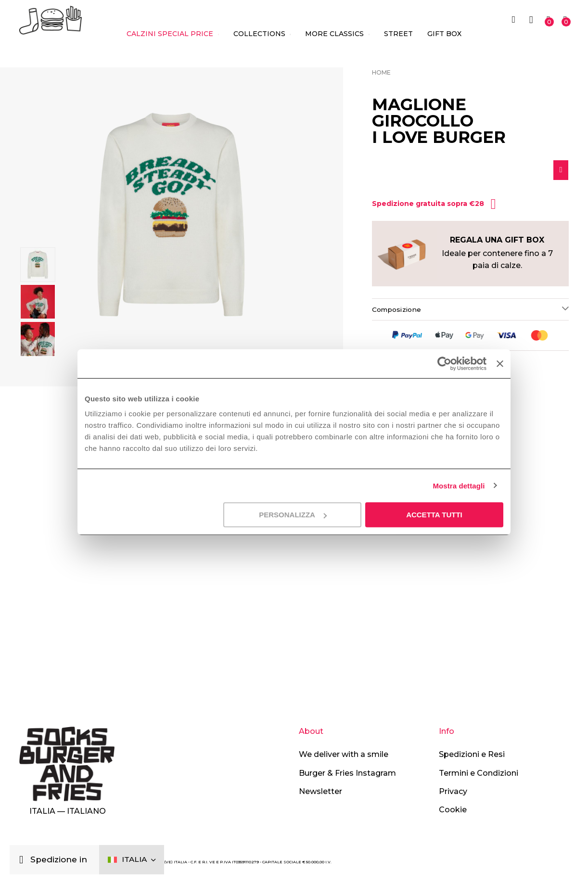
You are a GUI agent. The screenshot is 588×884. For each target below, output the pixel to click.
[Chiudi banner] (500, 363)
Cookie (453, 810)
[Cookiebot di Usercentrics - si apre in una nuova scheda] (443, 363)
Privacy (453, 791)
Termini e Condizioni (479, 773)
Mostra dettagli (459, 485)
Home (381, 72)
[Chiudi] (24, 859)
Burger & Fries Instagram (347, 773)
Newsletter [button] (320, 791)
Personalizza (293, 515)
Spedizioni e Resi (472, 755)
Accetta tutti (434, 515)
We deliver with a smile (344, 755)
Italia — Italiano (68, 812)
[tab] (470, 312)
